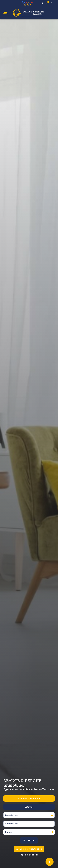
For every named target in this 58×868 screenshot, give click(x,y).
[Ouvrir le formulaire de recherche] (29, 848)
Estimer (29, 814)
